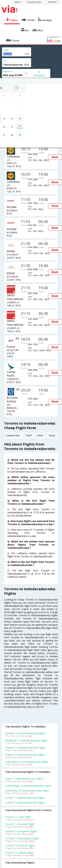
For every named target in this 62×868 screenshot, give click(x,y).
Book (55, 157)
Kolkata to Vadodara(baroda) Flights (25, 755)
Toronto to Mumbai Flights (20, 824)
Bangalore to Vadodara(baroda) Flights (26, 740)
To (5, 61)
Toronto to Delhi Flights (18, 817)
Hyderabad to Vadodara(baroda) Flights (27, 762)
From (6, 50)
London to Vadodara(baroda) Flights (25, 798)
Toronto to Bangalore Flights (21, 831)
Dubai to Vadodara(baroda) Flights (24, 779)
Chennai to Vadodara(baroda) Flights (25, 748)
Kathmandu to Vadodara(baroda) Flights (27, 791)
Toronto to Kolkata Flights (20, 853)
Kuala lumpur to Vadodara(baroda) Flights (28, 786)
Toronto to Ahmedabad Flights (22, 838)
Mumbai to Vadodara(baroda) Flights (25, 733)
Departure (8, 71)
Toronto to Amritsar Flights (20, 846)
